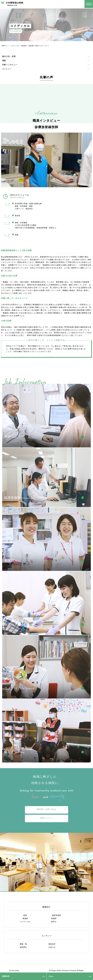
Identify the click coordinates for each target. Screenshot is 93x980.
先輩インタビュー (10, 65)
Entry (51, 976)
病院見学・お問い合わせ (46, 809)
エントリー (7, 69)
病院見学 (6, 976)
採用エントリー (46, 818)
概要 (4, 61)
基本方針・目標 (9, 56)
